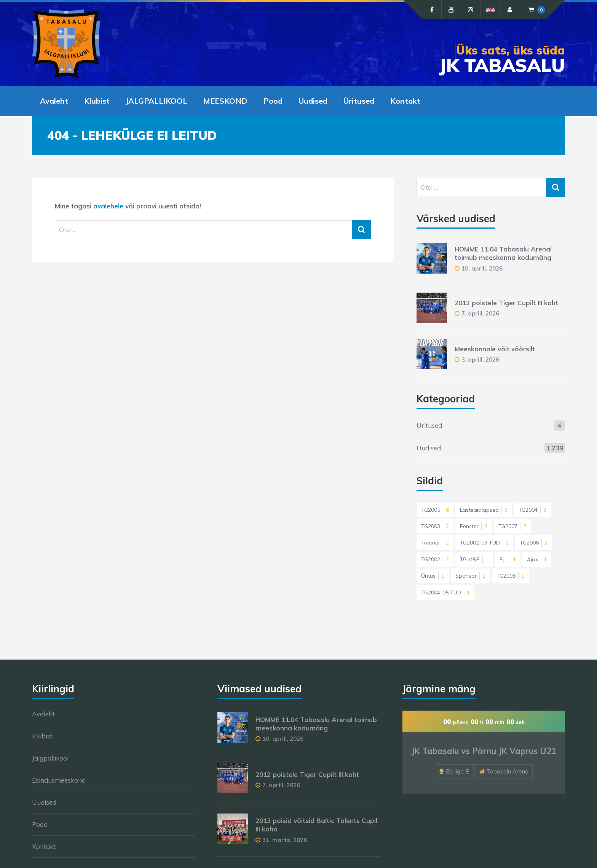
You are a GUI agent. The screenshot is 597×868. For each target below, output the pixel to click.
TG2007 (512, 526)
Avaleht (54, 101)
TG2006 (534, 543)
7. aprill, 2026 (480, 313)
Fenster (474, 526)
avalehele (108, 206)
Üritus (433, 576)
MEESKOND (225, 101)
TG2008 (510, 576)
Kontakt (405, 101)
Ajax (537, 559)
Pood (273, 101)
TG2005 (435, 510)
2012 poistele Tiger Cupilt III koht (506, 303)
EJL (508, 559)
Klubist (97, 101)
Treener (435, 543)
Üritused (359, 101)
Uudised (313, 101)
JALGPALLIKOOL (156, 101)
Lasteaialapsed (484, 510)
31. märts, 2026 (285, 840)
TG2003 (435, 526)
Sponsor (470, 576)
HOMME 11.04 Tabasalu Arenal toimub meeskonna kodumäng (503, 253)
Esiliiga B (458, 771)
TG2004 (532, 510)
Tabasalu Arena (507, 771)
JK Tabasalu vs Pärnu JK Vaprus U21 (484, 751)
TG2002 (435, 559)
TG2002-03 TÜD (484, 543)
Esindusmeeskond (59, 780)
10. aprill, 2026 (482, 268)
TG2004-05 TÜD (445, 593)
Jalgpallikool (50, 758)
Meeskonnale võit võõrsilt (495, 349)
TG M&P (474, 559)
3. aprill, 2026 (480, 360)
